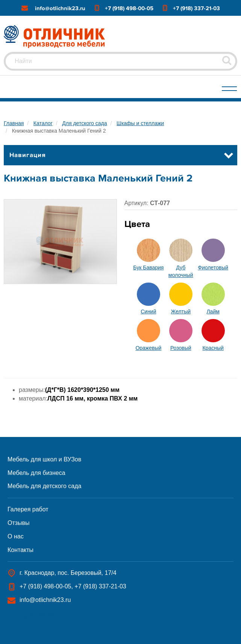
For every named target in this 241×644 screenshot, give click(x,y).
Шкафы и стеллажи (140, 123)
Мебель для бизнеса (36, 473)
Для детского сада (84, 123)
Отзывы (19, 523)
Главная (14, 123)
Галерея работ (28, 509)
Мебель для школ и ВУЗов (44, 459)
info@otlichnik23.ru (60, 8)
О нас (16, 536)
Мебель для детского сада (44, 486)
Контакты (20, 550)
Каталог (43, 123)
